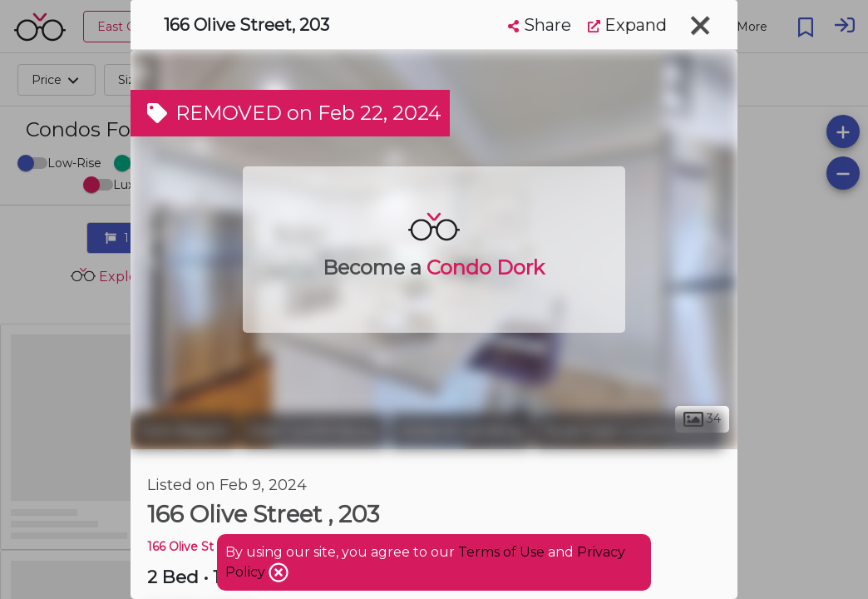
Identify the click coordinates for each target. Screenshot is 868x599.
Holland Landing (460, 431)
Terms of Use (501, 552)
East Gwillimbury (313, 431)
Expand (627, 25)
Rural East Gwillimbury (629, 431)
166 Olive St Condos (204, 547)
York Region (184, 431)
